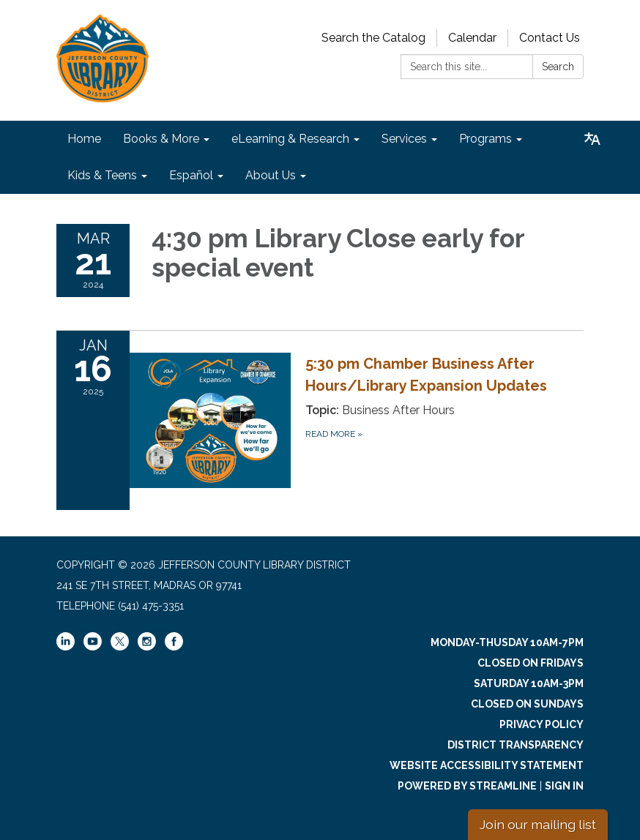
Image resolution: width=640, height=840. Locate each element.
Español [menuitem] (191, 175)
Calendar (472, 38)
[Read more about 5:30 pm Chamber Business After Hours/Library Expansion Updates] (320, 420)
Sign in (564, 786)
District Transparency (516, 745)
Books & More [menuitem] (161, 139)
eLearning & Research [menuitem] (290, 139)
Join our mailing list (538, 824)
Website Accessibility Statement (487, 765)
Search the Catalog (373, 38)
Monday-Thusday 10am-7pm (507, 642)
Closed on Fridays (531, 663)
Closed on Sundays (527, 704)
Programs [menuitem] (485, 139)
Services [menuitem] (404, 139)
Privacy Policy (542, 724)
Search (558, 67)
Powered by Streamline (467, 786)
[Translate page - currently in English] (592, 139)
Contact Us (550, 38)
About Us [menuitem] (271, 175)
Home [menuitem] (84, 139)
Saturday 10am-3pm (529, 683)
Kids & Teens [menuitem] (102, 175)
